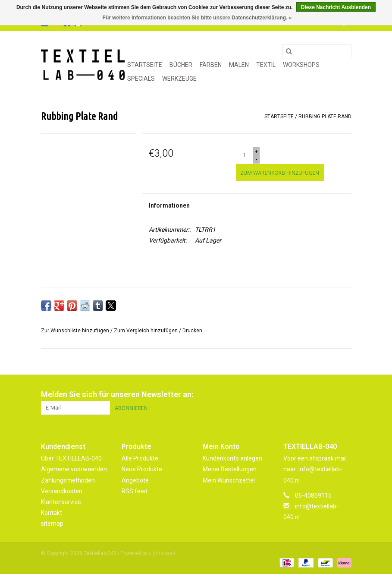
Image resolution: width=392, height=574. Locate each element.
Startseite (145, 65)
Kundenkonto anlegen (232, 458)
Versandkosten (62, 491)
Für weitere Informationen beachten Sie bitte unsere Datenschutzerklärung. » (197, 18)
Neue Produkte (142, 469)
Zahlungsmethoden (68, 480)
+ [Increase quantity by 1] (256, 151)
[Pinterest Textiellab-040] (329, 394)
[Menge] (245, 155)
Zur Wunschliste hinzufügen (76, 331)
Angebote (135, 480)
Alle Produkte (140, 458)
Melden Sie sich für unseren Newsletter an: (117, 394)
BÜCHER (181, 65)
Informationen (169, 205)
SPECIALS (141, 79)
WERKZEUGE (179, 79)
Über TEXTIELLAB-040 (71, 458)
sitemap (52, 524)
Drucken (192, 331)
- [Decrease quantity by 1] (256, 159)
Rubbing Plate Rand (325, 117)
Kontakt (52, 513)
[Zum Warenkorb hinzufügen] (280, 172)
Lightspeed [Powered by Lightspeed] (162, 553)
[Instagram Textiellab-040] (345, 394)
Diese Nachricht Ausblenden (336, 7)
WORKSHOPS (301, 65)
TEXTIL (266, 65)
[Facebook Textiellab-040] (314, 394)
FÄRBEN (211, 65)
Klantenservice (61, 502)
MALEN (239, 65)
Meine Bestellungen (230, 469)
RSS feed (135, 491)
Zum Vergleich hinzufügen (146, 331)
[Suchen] (317, 51)
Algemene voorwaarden (74, 469)
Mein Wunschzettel (229, 480)
